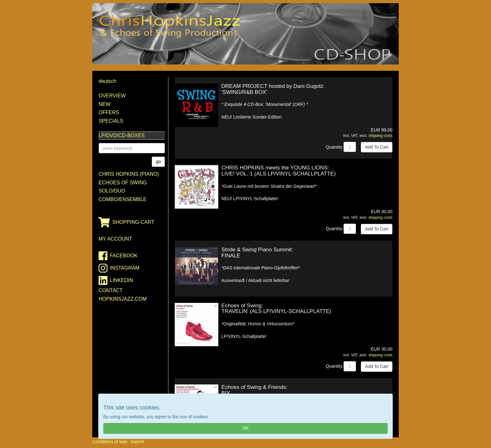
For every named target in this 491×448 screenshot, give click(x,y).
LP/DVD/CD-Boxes (122, 135)
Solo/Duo (112, 191)
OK (245, 428)
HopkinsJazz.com (123, 299)
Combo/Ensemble (123, 199)
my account (115, 239)
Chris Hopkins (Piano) (129, 174)
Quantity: (335, 147)
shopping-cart (127, 222)
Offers (109, 112)
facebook (118, 256)
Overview (112, 96)
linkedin (116, 280)
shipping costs (380, 136)
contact (111, 290)
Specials (111, 121)
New (104, 104)
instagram (119, 268)
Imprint (137, 442)
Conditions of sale (110, 442)
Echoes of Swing (123, 183)
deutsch (107, 81)
